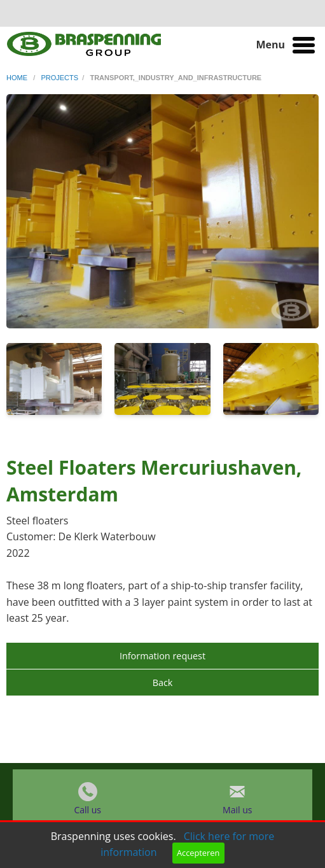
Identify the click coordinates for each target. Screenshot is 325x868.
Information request (162, 656)
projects (59, 78)
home (18, 78)
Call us (87, 813)
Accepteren (198, 853)
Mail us (237, 813)
